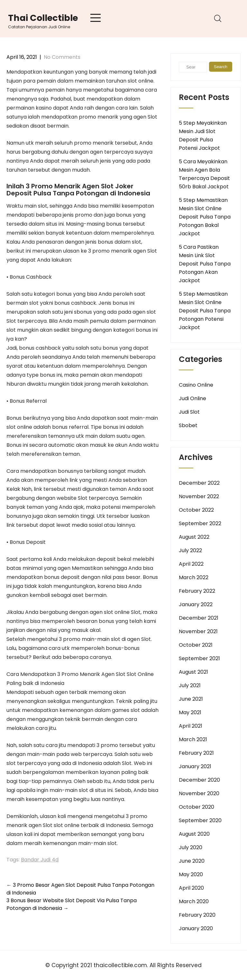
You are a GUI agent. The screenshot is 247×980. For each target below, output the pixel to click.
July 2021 (190, 685)
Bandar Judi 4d (40, 860)
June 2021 (191, 699)
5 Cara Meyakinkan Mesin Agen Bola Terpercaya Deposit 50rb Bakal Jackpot (204, 174)
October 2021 (196, 645)
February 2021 (196, 753)
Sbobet (188, 425)
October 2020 (197, 807)
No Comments (62, 57)
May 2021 (190, 712)
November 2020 (199, 793)
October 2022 (196, 510)
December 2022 (199, 483)
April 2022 (191, 564)
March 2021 (193, 739)
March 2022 (194, 577)
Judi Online (192, 398)
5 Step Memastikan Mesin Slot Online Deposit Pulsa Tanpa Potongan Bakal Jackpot (205, 217)
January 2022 (196, 604)
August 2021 (193, 672)
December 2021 (199, 618)
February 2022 (197, 591)
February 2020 (197, 915)
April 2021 (191, 726)
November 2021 (198, 631)
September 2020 (200, 820)
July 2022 (190, 550)
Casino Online (196, 385)
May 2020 (191, 874)
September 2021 (199, 658)
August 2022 (194, 537)
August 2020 (194, 834)
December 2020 (199, 780)
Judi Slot (189, 412)
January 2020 (196, 928)
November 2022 (199, 496)
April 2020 (191, 888)
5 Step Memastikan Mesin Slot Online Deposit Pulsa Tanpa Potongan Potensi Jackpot (205, 311)
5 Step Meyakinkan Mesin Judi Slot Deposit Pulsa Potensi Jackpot (203, 135)
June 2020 (192, 861)
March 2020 (194, 901)
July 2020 (191, 847)
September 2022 (200, 523)
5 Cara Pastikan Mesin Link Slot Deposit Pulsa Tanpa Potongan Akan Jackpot (205, 264)
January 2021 (195, 766)
